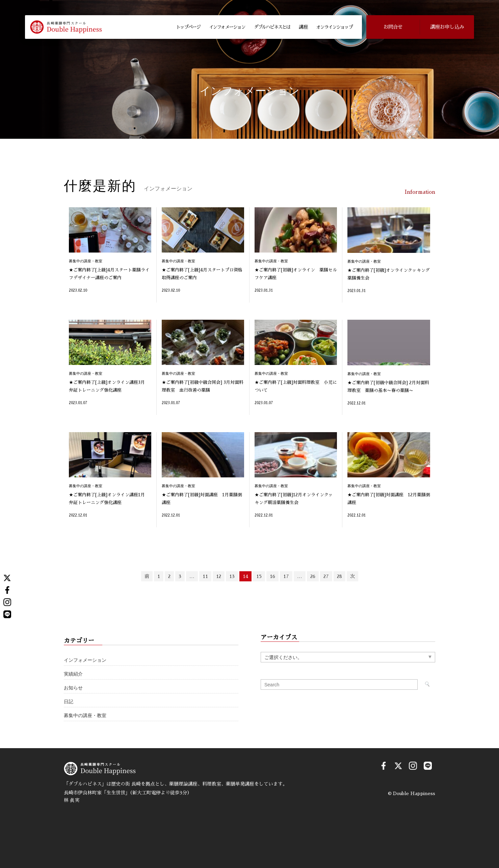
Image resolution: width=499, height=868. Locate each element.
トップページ (188, 27)
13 (232, 576)
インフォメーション (227, 27)
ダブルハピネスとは (272, 27)
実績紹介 (73, 674)
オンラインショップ (334, 27)
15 (259, 576)
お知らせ (73, 688)
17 (286, 576)
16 (272, 576)
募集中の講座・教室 (85, 716)
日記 (69, 702)
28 (339, 576)
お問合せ (393, 27)
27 (326, 576)
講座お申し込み (447, 27)
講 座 (303, 27)
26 (313, 576)
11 (205, 576)
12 (219, 576)
